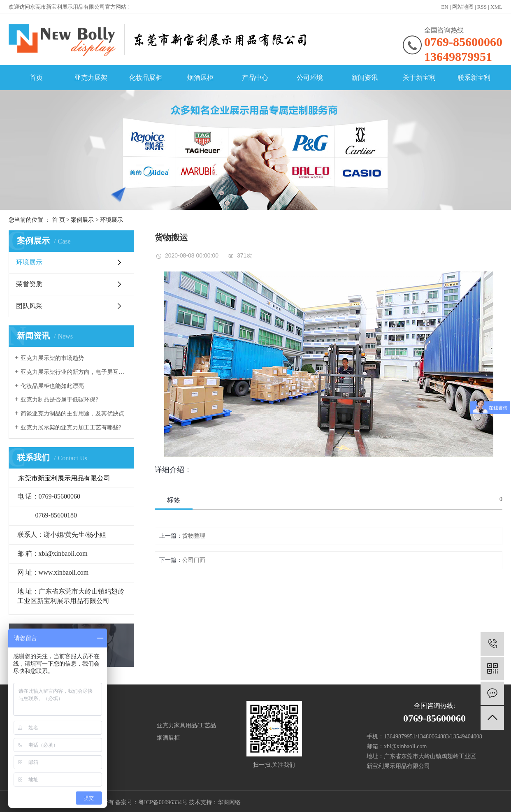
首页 (36, 78)
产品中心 (255, 78)
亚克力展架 (91, 78)
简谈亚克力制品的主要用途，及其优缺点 (72, 414)
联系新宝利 (474, 78)
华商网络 (229, 802)
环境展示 (111, 220)
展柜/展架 (83, 725)
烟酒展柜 (200, 78)
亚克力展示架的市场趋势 (52, 358)
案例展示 (82, 220)
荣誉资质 (29, 284)
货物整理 (194, 536)
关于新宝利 (419, 78)
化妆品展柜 (146, 78)
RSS (482, 7)
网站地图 (463, 7)
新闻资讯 (365, 78)
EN (445, 7)
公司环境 (310, 78)
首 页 (58, 220)
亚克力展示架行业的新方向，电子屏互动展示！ (74, 372)
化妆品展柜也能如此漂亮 (52, 386)
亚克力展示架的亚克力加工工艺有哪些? (71, 428)
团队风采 (29, 306)
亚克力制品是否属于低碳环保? (59, 400)
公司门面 (194, 560)
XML (496, 7)
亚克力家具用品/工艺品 (186, 725)
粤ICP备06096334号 (163, 802)
